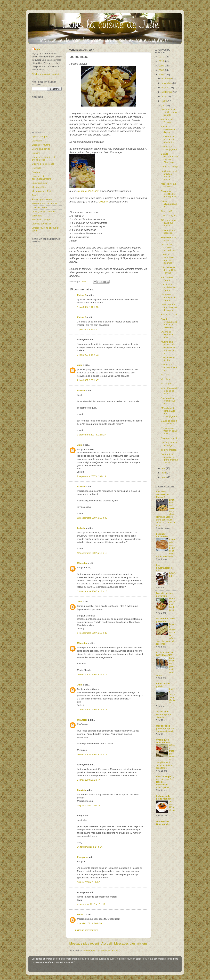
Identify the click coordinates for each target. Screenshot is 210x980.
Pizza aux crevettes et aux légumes (169, 194)
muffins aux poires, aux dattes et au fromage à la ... (169, 347)
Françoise (83, 857)
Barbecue (37, 141)
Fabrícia (82, 790)
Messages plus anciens (131, 943)
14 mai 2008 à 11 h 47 (88, 780)
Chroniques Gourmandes (163, 741)
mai (164, 468)
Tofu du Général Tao (172, 806)
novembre (167, 83)
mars (164, 477)
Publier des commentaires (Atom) (101, 950)
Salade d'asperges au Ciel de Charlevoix (169, 158)
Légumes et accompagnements (42, 178)
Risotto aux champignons (169, 148)
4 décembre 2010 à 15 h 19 (91, 904)
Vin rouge (166, 384)
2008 (162, 70)
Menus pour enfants (42, 191)
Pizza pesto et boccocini (168, 231)
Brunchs (36, 153)
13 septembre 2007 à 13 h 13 (92, 591)
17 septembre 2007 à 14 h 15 (92, 710)
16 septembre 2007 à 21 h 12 (92, 674)
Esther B (82, 295)
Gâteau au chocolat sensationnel (169, 247)
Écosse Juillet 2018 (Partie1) (172, 696)
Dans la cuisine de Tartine (164, 595)
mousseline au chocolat (168, 185)
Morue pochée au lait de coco (172, 604)
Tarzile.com (162, 712)
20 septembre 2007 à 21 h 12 (92, 754)
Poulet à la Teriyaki (166, 121)
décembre (167, 78)
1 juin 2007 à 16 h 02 (88, 355)
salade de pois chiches (168, 239)
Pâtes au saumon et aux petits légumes (168, 259)
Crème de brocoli (164, 731)
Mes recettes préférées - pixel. (165, 727)
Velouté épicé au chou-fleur (164, 716)
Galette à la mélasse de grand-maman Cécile (169, 458)
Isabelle (81, 391)
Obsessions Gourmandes (163, 823)
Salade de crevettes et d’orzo (168, 129)
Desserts (36, 168)
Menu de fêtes (39, 187)
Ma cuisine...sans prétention (165, 620)
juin (164, 105)
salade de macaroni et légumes (168, 297)
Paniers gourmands (42, 199)
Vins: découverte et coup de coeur (169, 391)
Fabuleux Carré (169, 315)
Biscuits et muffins (41, 145)
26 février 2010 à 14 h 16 (90, 847)
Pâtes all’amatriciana (169, 204)
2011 (162, 57)
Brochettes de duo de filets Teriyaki (168, 270)
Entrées (36, 172)
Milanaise (82, 563)
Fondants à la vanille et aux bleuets (169, 112)
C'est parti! (166, 211)
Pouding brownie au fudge (170, 444)
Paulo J (81, 915)
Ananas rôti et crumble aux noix (169, 401)
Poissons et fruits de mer (45, 203)
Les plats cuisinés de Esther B (162, 494)
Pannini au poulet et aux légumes (169, 287)
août (164, 97)
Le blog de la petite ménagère (165, 797)
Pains (35, 195)
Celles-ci (103, 202)
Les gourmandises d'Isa (164, 568)
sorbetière (37, 216)
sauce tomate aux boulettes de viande (169, 307)
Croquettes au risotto (168, 359)
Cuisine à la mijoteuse (43, 164)
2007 (162, 75)
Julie (80, 365)
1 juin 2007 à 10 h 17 (88, 329)
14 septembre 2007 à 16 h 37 (92, 633)
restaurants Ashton (89, 191)
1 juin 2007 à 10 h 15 (88, 307)
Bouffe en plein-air (41, 149)
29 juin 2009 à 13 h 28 (88, 805)
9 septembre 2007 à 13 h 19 (91, 476)
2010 (162, 61)
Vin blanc (166, 379)
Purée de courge (169, 167)
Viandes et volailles (42, 224)
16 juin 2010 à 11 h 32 (88, 882)
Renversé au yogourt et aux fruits (170, 431)
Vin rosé (165, 375)
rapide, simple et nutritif (44, 212)
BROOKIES (172, 575)
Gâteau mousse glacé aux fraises (169, 223)
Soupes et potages (41, 220)
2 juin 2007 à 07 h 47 (88, 380)
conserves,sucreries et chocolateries (43, 158)
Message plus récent (84, 943)
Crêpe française (169, 216)
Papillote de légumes (167, 279)
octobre (166, 88)
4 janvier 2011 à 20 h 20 (89, 923)
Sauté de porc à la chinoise (169, 422)
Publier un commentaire (86, 930)
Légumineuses (39, 183)
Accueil (107, 943)
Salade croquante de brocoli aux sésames (169, 323)
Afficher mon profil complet (45, 74)
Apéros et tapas (40, 137)
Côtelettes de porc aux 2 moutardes (168, 139)
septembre (167, 92)
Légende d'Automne (162, 535)
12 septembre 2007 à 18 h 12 (92, 553)
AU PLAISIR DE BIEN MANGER (164, 654)
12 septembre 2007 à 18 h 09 (92, 518)
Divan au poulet (169, 438)
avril (164, 473)
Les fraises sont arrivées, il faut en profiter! (169, 175)
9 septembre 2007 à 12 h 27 (91, 435)
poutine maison (169, 450)
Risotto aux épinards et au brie (170, 367)
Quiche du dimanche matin (167, 334)
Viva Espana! (162, 787)
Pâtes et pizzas (40, 208)
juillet (164, 101)
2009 (162, 66)
